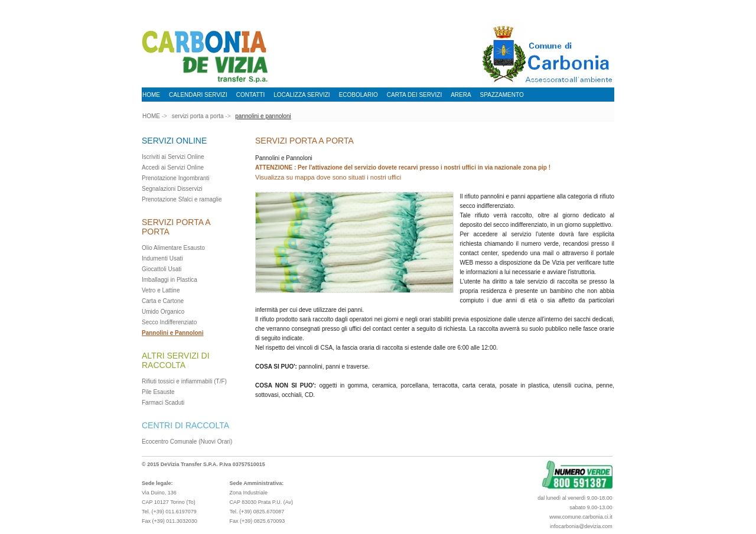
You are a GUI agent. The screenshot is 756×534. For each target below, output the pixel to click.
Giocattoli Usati (162, 269)
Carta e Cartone (163, 301)
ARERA (461, 95)
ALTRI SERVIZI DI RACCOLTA (176, 360)
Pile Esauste (158, 392)
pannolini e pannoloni (263, 116)
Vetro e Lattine (161, 290)
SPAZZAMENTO (502, 95)
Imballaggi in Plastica (170, 280)
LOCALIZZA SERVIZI (302, 95)
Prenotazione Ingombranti (176, 178)
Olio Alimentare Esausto (173, 248)
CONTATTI (251, 95)
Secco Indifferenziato (169, 322)
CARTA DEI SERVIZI (414, 95)
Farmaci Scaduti (163, 403)
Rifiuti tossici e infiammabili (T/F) (184, 381)
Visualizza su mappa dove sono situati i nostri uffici (328, 177)
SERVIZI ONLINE (174, 141)
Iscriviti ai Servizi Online (173, 157)
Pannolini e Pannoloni (172, 333)
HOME (151, 95)
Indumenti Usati (162, 258)
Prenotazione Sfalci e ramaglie (182, 199)
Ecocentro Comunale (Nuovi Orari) (187, 442)
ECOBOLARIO (359, 95)
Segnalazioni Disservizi (172, 189)
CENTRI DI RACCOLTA (185, 425)
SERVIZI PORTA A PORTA (304, 141)
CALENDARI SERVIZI (198, 95)
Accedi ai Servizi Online (173, 167)
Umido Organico (163, 312)
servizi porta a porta (198, 116)
